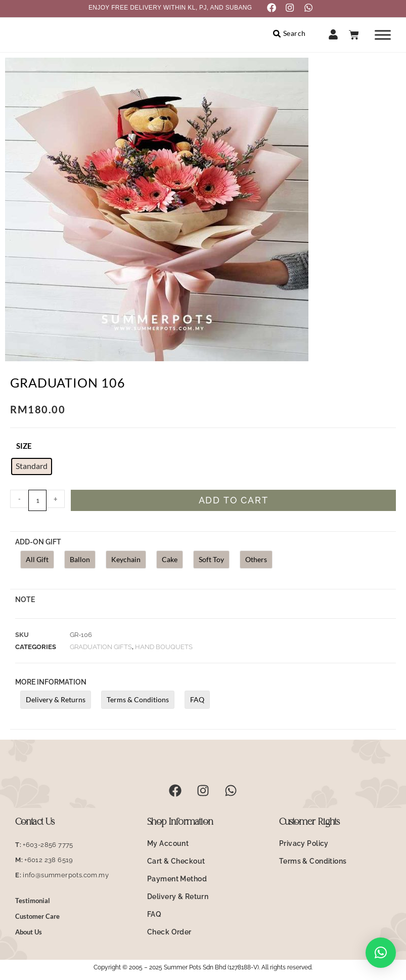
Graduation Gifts (101, 648)
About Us (29, 933)
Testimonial (33, 902)
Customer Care (37, 918)
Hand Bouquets (164, 648)
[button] (381, 953)
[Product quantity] (37, 502)
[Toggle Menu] (383, 36)
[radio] (32, 468)
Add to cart (234, 502)
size (24, 448)
